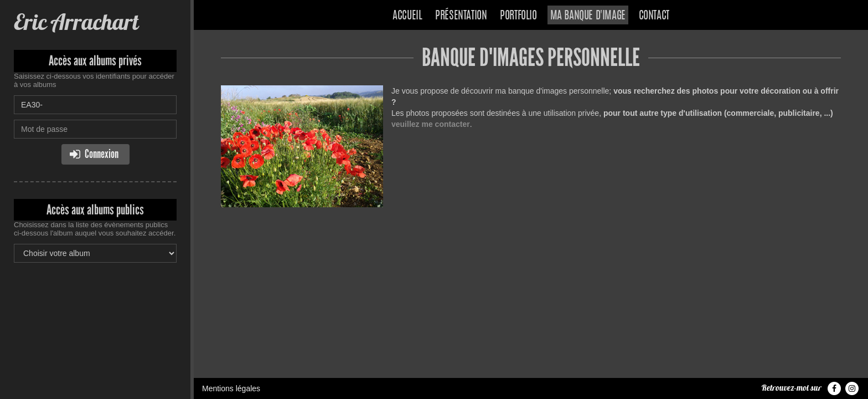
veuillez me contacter (431, 124)
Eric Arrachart (76, 22)
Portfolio (518, 16)
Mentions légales (231, 388)
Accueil (407, 16)
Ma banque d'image (588, 16)
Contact (654, 16)
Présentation (461, 16)
